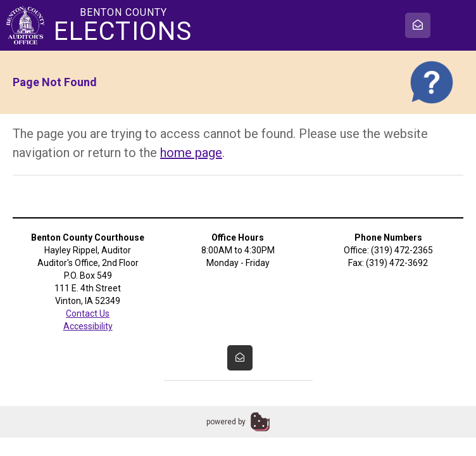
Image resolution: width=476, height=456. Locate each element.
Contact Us (88, 313)
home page (191, 153)
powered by (226, 422)
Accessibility (88, 326)
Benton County (123, 25)
